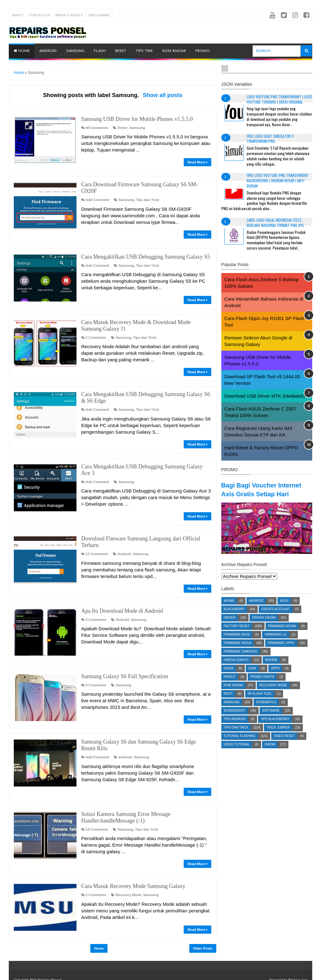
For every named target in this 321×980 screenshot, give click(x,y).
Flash (100, 51)
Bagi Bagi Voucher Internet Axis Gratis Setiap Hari (256, 494)
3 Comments (96, 603)
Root (228, 702)
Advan (229, 609)
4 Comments (96, 668)
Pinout (230, 686)
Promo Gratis (262, 686)
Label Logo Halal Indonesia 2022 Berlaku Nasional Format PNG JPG (275, 223)
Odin (252, 677)
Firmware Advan (282, 635)
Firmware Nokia (238, 652)
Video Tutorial (237, 753)
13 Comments (97, 538)
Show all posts (162, 95)
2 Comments (96, 329)
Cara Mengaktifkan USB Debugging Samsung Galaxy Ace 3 (146, 458)
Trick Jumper (278, 736)
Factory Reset (237, 635)
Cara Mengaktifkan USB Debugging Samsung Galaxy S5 (142, 249)
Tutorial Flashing (240, 745)
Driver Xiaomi (264, 626)
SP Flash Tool (260, 702)
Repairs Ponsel (50, 962)
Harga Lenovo (236, 669)
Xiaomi (270, 753)
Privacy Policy (69, 15)
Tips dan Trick (148, 193)
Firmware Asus (237, 643)
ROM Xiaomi (174, 51)
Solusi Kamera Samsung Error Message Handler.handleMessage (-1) (124, 799)
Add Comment (97, 193)
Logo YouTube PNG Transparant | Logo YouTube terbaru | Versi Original (279, 99)
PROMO (203, 51)
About (18, 15)
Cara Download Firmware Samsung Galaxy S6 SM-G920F (144, 184)
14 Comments (97, 811)
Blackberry (234, 618)
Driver (123, 127)
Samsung (75, 51)
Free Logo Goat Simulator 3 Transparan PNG (270, 139)
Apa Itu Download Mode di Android (120, 594)
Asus (284, 609)
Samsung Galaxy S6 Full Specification (122, 660)
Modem (271, 669)
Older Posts (203, 930)
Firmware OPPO (281, 652)
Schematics (266, 711)
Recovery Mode (128, 876)
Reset (121, 51)
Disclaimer (99, 15)
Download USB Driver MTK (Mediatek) (265, 396)
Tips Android (235, 728)
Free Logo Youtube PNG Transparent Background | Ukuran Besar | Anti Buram (278, 181)
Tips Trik (144, 51)
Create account (276, 618)
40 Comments (97, 127)
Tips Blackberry (275, 728)
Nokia (229, 677)
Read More (197, 162)
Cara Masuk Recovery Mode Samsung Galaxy (131, 868)
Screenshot (235, 719)
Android (48, 51)
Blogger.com (298, 962)
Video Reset (284, 745)
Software (271, 719)
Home (22, 51)
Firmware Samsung (241, 660)
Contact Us (39, 15)
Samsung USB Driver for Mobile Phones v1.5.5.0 (134, 119)
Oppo (275, 677)
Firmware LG (276, 643)
